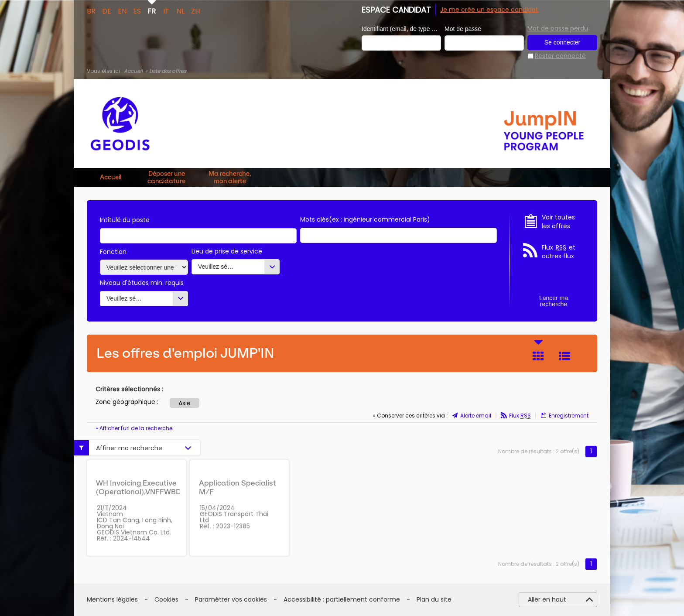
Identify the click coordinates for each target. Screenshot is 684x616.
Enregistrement (569, 416)
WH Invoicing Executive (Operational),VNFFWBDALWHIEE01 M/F (158, 492)
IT (166, 10)
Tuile (538, 356)
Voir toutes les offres (558, 222)
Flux (520, 416)
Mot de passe (463, 29)
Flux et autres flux (559, 252)
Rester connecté (560, 56)
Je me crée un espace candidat (489, 10)
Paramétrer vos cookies (231, 600)
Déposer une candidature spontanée (166, 177)
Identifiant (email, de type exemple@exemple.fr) (401, 29)
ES (137, 10)
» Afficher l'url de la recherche (134, 428)
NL (181, 10)
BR (91, 10)
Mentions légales (112, 600)
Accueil (133, 71)
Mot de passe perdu (558, 28)
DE (107, 10)
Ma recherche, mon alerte (230, 177)
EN (122, 10)
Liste (564, 356)
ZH (195, 10)
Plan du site (434, 600)
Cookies (166, 600)
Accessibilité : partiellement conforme (342, 600)
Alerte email (476, 416)
